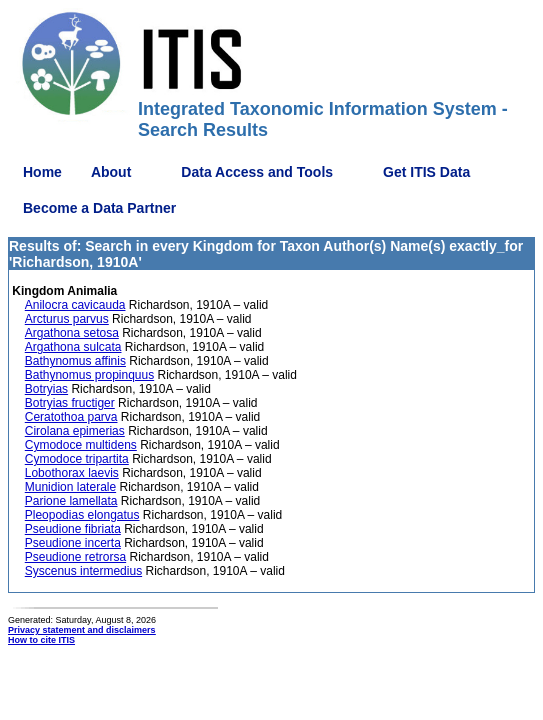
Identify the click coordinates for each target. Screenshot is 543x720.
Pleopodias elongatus (82, 515)
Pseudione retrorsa (75, 557)
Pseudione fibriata (73, 529)
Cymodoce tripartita (77, 459)
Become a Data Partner (99, 208)
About (111, 172)
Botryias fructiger (70, 403)
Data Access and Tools (257, 172)
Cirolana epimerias (75, 431)
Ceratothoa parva (71, 417)
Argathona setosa (72, 333)
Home (42, 172)
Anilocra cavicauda (75, 305)
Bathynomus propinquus (89, 375)
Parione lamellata (71, 501)
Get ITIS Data (426, 172)
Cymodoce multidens (81, 445)
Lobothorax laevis (72, 473)
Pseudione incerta (73, 543)
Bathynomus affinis (75, 361)
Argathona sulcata (73, 347)
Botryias (46, 389)
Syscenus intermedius (83, 571)
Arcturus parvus (67, 319)
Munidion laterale (70, 487)
